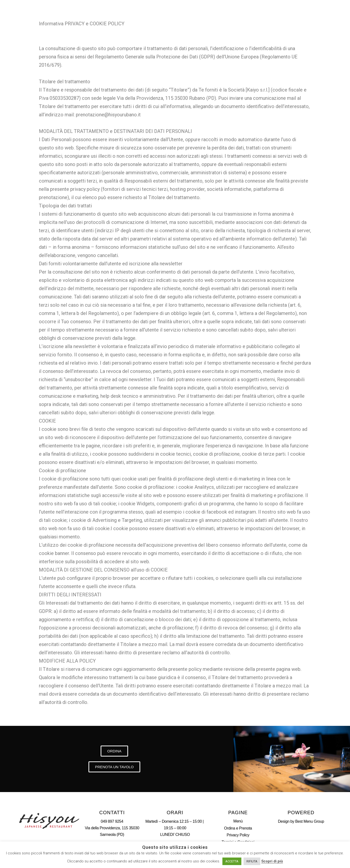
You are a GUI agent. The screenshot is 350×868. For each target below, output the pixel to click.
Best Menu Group (310, 821)
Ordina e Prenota (238, 828)
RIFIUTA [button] (252, 861)
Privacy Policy (238, 835)
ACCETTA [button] (232, 861)
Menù (238, 821)
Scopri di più (272, 861)
